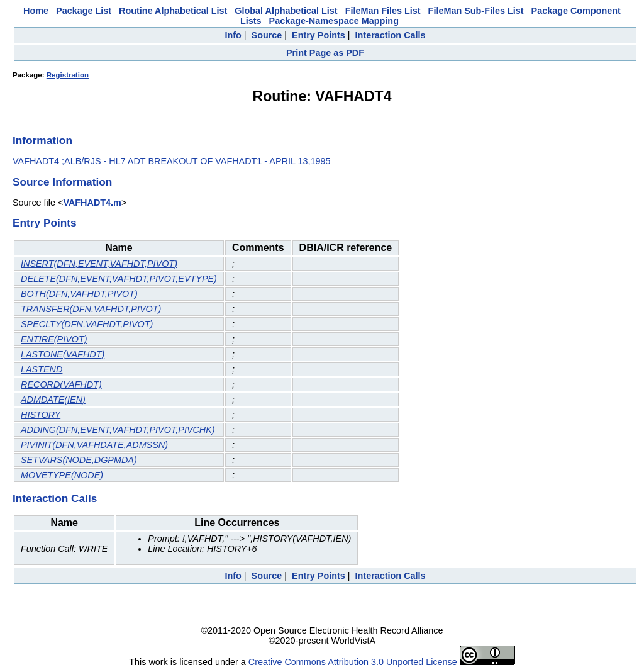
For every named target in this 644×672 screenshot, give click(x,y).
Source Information (62, 182)
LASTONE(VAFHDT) (63, 354)
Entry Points (319, 35)
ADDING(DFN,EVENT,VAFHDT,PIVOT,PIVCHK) (118, 430)
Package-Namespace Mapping (334, 21)
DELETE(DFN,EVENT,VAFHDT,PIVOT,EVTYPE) (119, 279)
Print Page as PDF (325, 53)
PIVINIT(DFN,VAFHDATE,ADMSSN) (94, 445)
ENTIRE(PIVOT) (54, 339)
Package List (84, 11)
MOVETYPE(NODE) (62, 475)
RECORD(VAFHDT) (61, 384)
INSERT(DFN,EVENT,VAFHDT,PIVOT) (99, 264)
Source (267, 35)
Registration (68, 75)
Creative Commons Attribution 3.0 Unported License (353, 662)
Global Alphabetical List (286, 11)
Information (42, 140)
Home (36, 11)
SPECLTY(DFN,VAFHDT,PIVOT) (87, 324)
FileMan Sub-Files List (476, 11)
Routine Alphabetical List (173, 11)
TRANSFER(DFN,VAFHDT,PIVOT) (91, 309)
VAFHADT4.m (92, 203)
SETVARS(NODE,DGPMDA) (79, 460)
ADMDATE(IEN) (53, 400)
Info (233, 35)
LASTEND (42, 369)
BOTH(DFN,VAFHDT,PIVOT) (79, 294)
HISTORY (41, 415)
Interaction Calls (391, 35)
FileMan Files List (383, 11)
